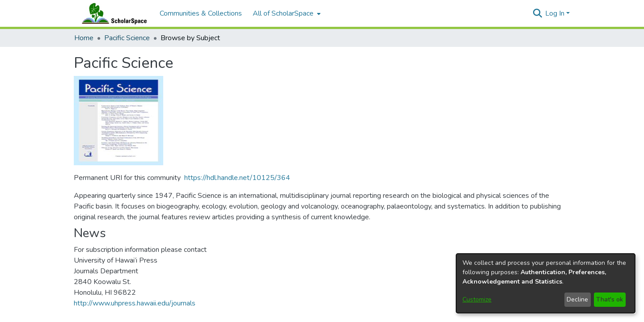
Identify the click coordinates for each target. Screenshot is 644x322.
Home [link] (84, 38)
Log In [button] (556, 13)
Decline (577, 299)
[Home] (112, 13)
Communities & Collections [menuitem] (201, 13)
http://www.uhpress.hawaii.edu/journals (135, 303)
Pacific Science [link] (127, 38)
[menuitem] (286, 13)
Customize (477, 299)
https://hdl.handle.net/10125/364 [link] (237, 178)
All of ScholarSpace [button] (283, 13)
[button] (537, 13)
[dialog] (546, 283)
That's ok (610, 299)
